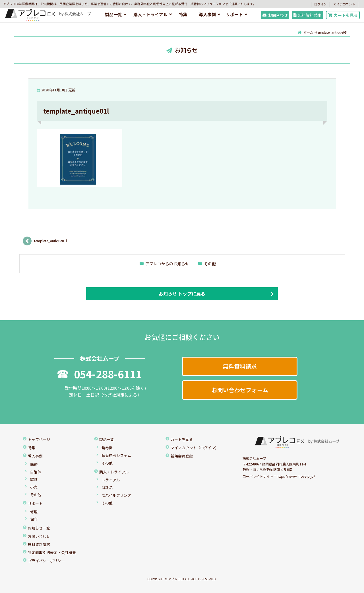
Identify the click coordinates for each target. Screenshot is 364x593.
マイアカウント (344, 4)
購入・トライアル (150, 14)
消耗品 (107, 488)
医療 (34, 464)
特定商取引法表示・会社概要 (52, 552)
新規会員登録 (182, 456)
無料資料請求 (308, 15)
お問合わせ (275, 15)
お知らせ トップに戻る (182, 294)
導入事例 (207, 14)
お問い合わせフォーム (240, 390)
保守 (34, 519)
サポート (234, 14)
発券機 (107, 448)
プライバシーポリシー (46, 561)
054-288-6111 (100, 374)
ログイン (320, 4)
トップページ (39, 439)
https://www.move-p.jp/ (296, 476)
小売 (34, 487)
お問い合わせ (39, 536)
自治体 (36, 472)
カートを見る (343, 15)
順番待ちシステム (116, 455)
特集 (183, 14)
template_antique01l (50, 241)
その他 (210, 264)
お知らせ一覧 (39, 528)
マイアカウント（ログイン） (195, 448)
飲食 (34, 479)
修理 (34, 512)
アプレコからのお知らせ (167, 264)
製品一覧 (113, 14)
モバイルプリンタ (116, 495)
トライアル (111, 480)
